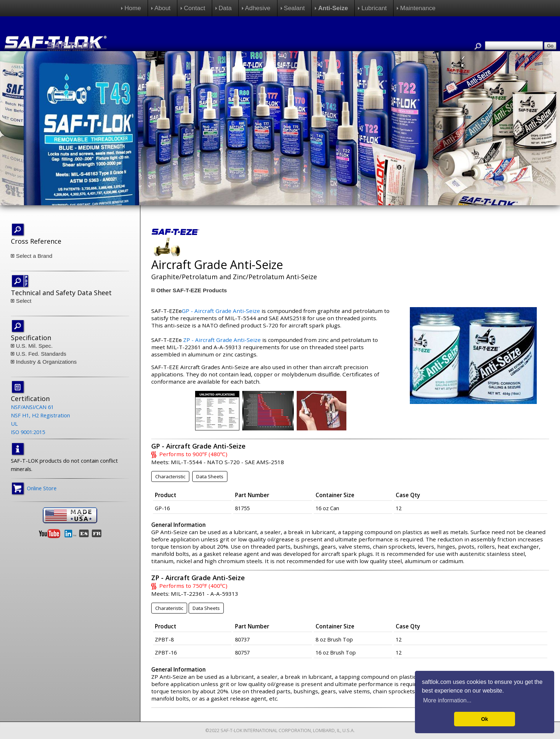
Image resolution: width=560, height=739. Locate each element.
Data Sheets (210, 476)
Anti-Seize (333, 8)
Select (24, 301)
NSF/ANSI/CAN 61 (32, 407)
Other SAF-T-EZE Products (192, 290)
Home (133, 8)
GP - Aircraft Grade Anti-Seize (221, 311)
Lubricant (374, 8)
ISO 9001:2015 (28, 432)
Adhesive (258, 8)
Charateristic (169, 608)
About (162, 8)
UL (14, 424)
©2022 (212, 730)
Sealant (295, 8)
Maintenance (418, 8)
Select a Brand (34, 256)
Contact (195, 8)
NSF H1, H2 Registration (40, 415)
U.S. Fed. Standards (41, 354)
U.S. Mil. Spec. (34, 346)
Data (225, 8)
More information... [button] (447, 700)
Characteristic (170, 476)
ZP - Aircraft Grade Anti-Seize (222, 340)
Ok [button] (484, 719)
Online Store (42, 488)
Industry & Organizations (46, 362)
